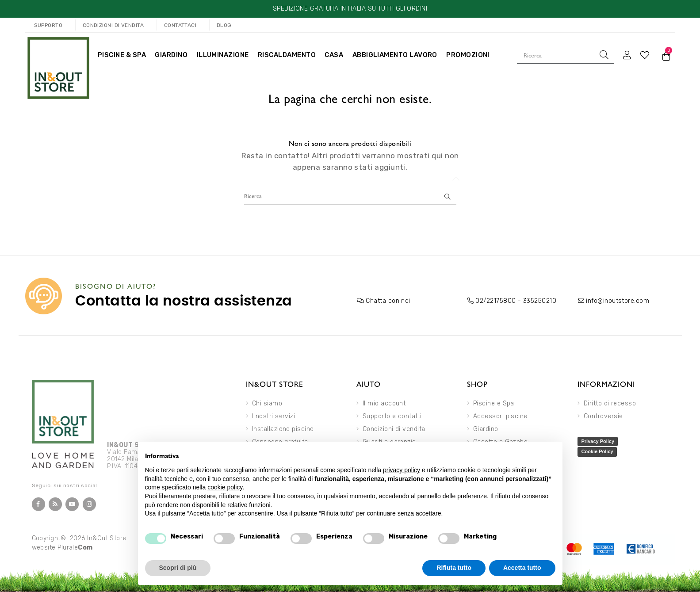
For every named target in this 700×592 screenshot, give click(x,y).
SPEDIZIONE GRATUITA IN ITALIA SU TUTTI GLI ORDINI (350, 9)
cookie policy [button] (225, 487)
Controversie (603, 416)
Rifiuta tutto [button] (454, 568)
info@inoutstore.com (618, 301)
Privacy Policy (598, 441)
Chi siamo (267, 403)
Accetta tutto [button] (522, 568)
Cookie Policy (597, 451)
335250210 (540, 301)
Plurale (75, 548)
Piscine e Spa (494, 403)
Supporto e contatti (392, 416)
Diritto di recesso (610, 403)
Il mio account (384, 403)
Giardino (486, 429)
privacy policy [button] (402, 470)
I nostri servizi (273, 416)
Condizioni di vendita (394, 429)
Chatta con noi (388, 301)
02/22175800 (495, 301)
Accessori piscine (500, 416)
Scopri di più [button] (178, 568)
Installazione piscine (283, 429)
